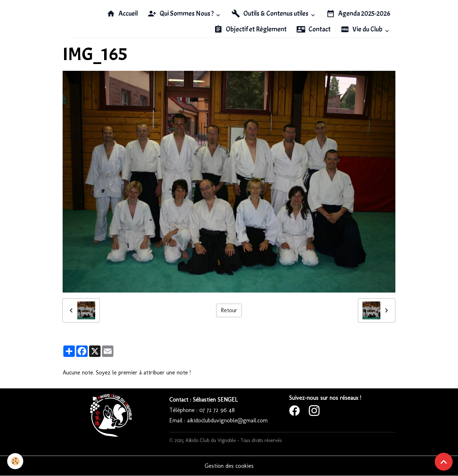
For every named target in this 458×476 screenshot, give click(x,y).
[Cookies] (15, 461)
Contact (314, 29)
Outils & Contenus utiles (271, 14)
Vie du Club (362, 29)
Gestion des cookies (229, 466)
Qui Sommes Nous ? (181, 14)
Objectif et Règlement (250, 29)
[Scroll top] (444, 462)
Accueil (122, 14)
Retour (229, 310)
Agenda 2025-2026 (358, 14)
